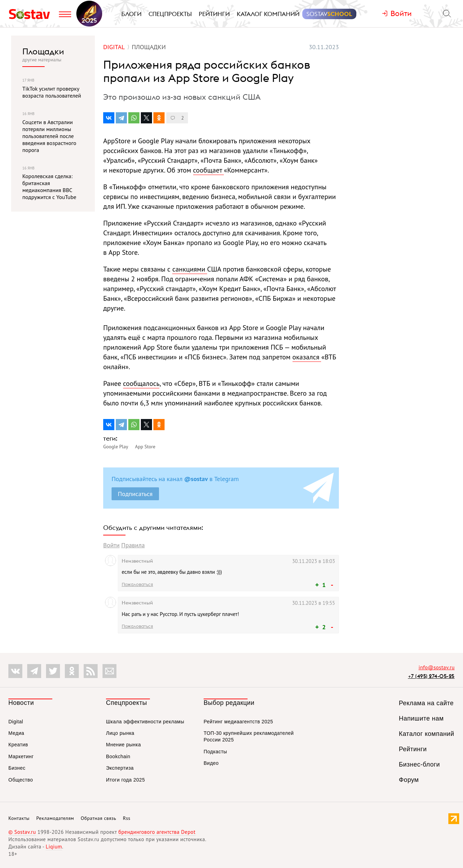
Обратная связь (99, 818)
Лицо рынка (120, 733)
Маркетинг (21, 756)
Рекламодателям (55, 818)
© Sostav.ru (22, 832)
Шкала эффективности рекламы (145, 722)
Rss (127, 818)
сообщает (209, 170)
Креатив (18, 745)
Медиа (16, 733)
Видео (211, 763)
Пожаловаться (137, 584)
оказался (307, 357)
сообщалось (141, 383)
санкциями (190, 269)
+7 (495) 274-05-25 (431, 676)
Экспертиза (120, 768)
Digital (16, 722)
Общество (21, 780)
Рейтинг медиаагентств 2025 (238, 722)
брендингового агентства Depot (157, 832)
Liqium (54, 847)
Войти (111, 545)
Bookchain (118, 756)
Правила (133, 545)
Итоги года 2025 (126, 780)
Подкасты (215, 752)
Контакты (19, 818)
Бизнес (17, 768)
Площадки (43, 51)
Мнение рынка (123, 745)
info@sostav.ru (437, 667)
